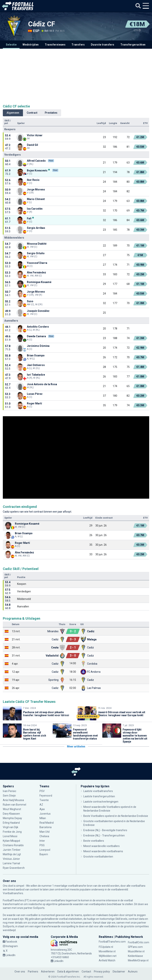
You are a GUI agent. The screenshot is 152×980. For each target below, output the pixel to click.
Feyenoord (46, 796)
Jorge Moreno (36, 189)
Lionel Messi (10, 836)
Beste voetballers (94, 841)
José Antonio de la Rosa (42, 384)
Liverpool (45, 850)
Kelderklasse (135, 956)
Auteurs (133, 972)
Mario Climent (36, 199)
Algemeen (13, 113)
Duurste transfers (103, 45)
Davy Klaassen (11, 814)
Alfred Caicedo (36, 161)
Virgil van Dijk (11, 827)
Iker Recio (33, 180)
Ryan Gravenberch (14, 868)
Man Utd (44, 832)
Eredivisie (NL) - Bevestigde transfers (105, 830)
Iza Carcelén (35, 209)
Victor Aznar (35, 135)
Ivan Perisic (9, 791)
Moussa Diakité (37, 244)
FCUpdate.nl (106, 947)
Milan (43, 818)
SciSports (39, 908)
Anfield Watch (107, 960)
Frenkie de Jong (12, 832)
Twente (44, 800)
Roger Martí (34, 403)
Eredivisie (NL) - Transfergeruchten (104, 835)
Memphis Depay (12, 818)
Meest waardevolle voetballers (101, 846)
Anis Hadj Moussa (13, 800)
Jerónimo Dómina (38, 346)
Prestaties (51, 113)
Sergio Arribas (36, 228)
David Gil (32, 145)
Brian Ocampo (36, 355)
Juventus (45, 814)
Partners (33, 972)
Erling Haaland (11, 823)
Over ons (20, 972)
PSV (42, 791)
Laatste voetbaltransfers (98, 791)
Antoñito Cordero (38, 327)
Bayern (44, 854)
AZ (41, 805)
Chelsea (44, 836)
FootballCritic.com (139, 942)
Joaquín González (38, 311)
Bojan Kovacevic (37, 170)
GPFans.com (135, 947)
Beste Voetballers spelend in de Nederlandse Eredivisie (116, 816)
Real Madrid (47, 823)
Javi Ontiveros (36, 365)
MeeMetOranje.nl (138, 960)
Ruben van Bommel (14, 805)
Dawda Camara (36, 336)
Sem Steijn (10, 796)
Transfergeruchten (133, 45)
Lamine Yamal (11, 863)
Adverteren (48, 972)
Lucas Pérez (35, 394)
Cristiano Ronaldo (13, 845)
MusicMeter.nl (136, 951)
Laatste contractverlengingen (101, 802)
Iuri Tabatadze (36, 375)
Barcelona (46, 827)
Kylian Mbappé (11, 841)
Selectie (11, 45)
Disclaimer (119, 972)
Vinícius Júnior (11, 859)
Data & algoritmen (68, 972)
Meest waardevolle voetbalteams (103, 851)
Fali (29, 218)
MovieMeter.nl (107, 951)
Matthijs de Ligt (12, 854)
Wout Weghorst (12, 809)
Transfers (78, 45)
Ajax (42, 809)
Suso (30, 301)
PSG (42, 845)
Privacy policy (102, 972)
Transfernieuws (55, 45)
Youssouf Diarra (37, 263)
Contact (86, 972)
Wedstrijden (31, 45)
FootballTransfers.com (112, 942)
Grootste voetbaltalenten (98, 857)
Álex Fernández (36, 272)
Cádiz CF (41, 24)
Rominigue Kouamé (39, 282)
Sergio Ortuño (36, 253)
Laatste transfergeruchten (99, 796)
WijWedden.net (108, 956)
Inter (42, 841)
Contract (32, 113)
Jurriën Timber (12, 850)
